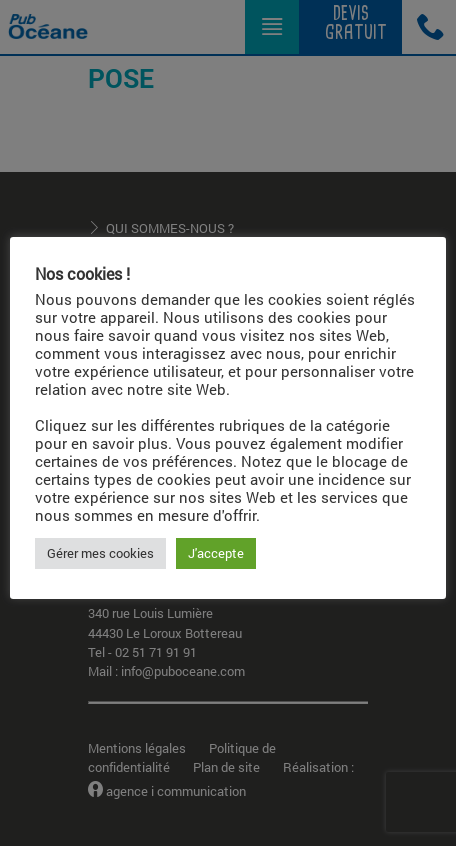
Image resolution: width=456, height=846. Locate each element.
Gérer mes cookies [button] (100, 553)
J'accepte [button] (216, 553)
